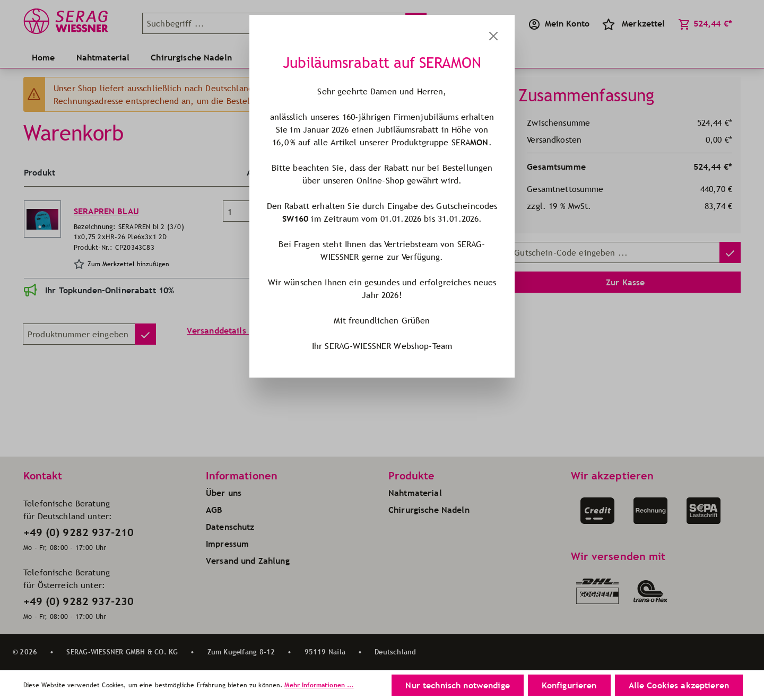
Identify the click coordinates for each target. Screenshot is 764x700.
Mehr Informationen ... (319, 685)
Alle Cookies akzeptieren (679, 685)
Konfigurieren (569, 685)
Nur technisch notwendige (457, 685)
